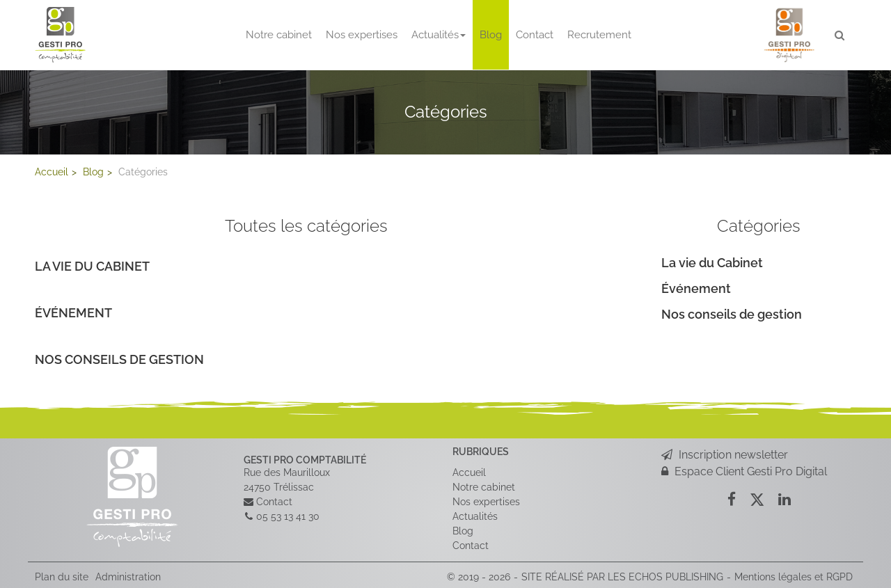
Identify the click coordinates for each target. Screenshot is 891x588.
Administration (128, 577)
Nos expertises (362, 35)
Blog (491, 35)
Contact (535, 35)
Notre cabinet (279, 35)
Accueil (469, 472)
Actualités (439, 35)
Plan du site (62, 577)
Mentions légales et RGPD (794, 577)
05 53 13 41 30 (288, 516)
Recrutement (599, 35)
